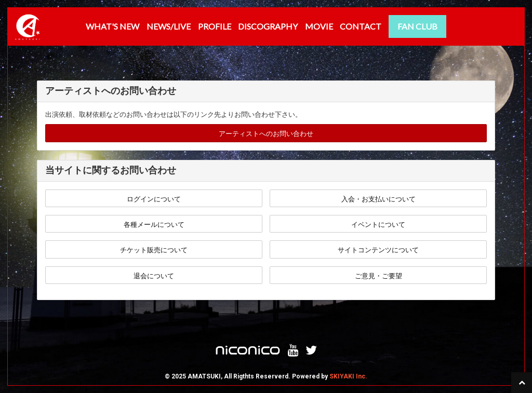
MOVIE (319, 26)
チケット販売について (154, 250)
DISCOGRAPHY (268, 26)
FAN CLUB (417, 26)
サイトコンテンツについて (378, 250)
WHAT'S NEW (112, 26)
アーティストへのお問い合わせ (266, 134)
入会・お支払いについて (378, 199)
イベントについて (378, 225)
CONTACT (361, 26)
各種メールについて (154, 225)
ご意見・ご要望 (378, 276)
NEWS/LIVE (169, 26)
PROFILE (215, 26)
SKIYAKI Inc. (348, 376)
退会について (154, 276)
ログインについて (154, 199)
